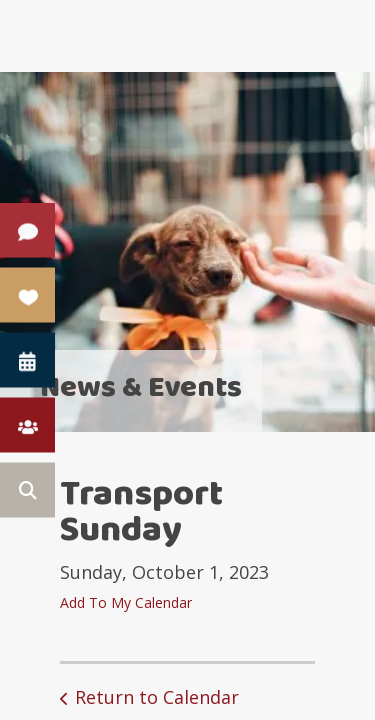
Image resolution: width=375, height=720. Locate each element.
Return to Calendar (157, 697)
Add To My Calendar (126, 602)
